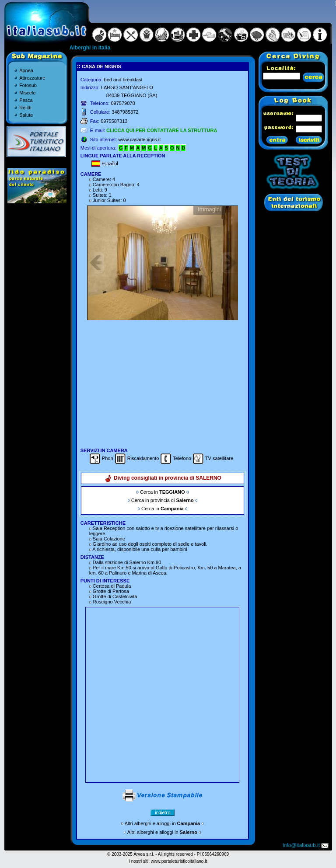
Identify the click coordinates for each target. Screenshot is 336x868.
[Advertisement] (162, 384)
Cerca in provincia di (163, 500)
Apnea (26, 70)
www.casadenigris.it (140, 139)
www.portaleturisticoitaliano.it (179, 861)
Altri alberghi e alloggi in (162, 823)
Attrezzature (32, 78)
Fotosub (28, 85)
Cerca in (163, 492)
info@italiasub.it (306, 845)
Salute (26, 115)
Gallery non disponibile (163, 263)
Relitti (25, 108)
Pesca (26, 100)
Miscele (27, 93)
